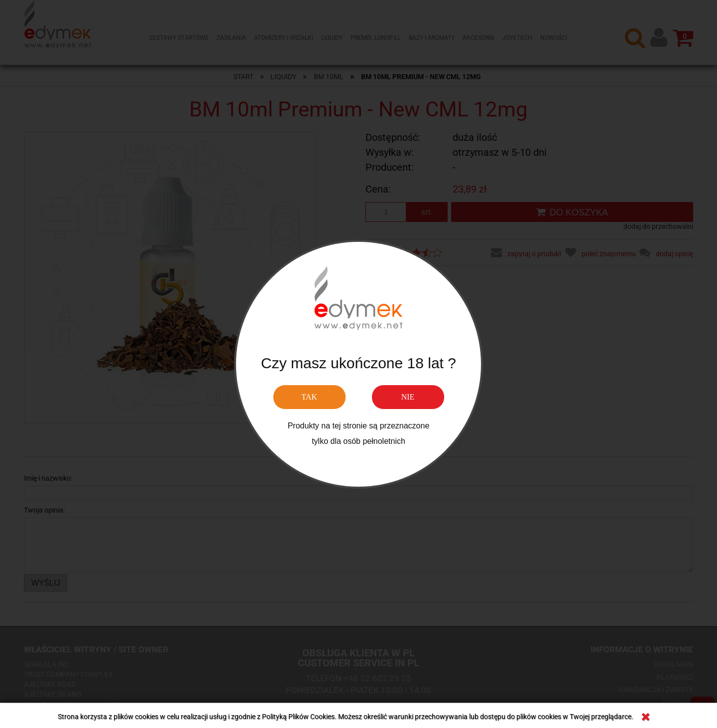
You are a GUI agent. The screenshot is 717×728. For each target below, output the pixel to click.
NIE (408, 397)
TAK (309, 397)
